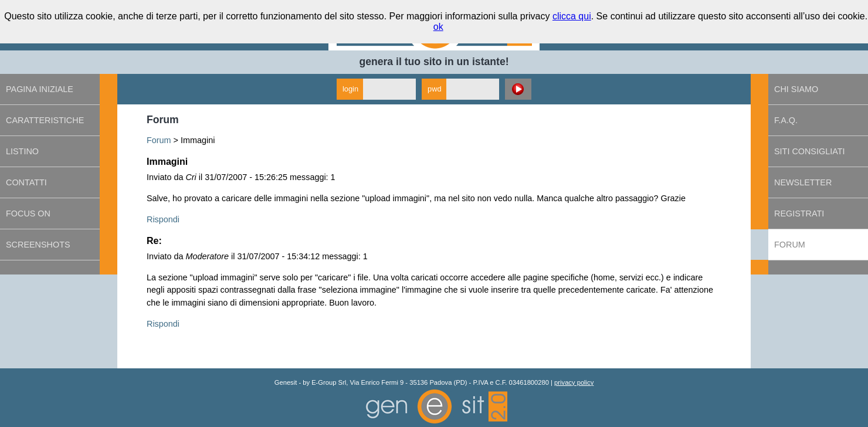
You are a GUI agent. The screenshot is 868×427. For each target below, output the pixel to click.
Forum (159, 140)
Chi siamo (796, 89)
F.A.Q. (786, 120)
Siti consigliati (809, 151)
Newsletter (803, 182)
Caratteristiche (45, 120)
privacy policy (574, 382)
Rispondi (163, 219)
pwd (434, 89)
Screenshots (38, 245)
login (350, 89)
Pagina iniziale (40, 89)
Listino (22, 151)
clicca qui (572, 16)
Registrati (799, 213)
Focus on (28, 213)
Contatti (26, 182)
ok (438, 27)
